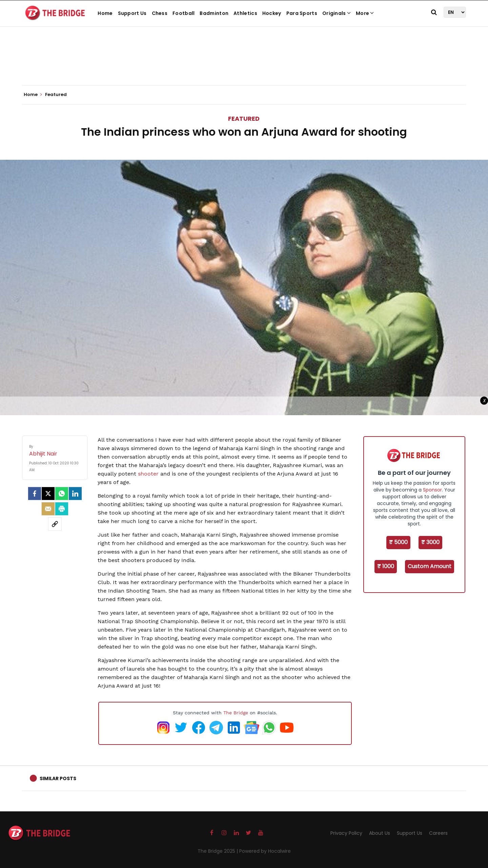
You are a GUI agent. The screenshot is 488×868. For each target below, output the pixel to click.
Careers (438, 833)
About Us (380, 833)
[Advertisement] (244, 64)
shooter (148, 474)
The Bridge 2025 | (218, 851)
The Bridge (236, 713)
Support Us (132, 13)
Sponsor (432, 490)
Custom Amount (430, 566)
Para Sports (302, 13)
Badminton (214, 13)
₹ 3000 (430, 542)
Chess (160, 13)
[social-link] (55, 524)
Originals (337, 13)
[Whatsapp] (62, 494)
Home (105, 13)
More (365, 13)
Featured (244, 119)
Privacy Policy (346, 833)
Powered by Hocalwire (265, 851)
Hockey (272, 13)
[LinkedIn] (75, 494)
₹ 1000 (386, 566)
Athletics (245, 13)
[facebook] (35, 494)
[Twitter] (48, 494)
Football (184, 13)
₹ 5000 (398, 542)
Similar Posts (58, 778)
